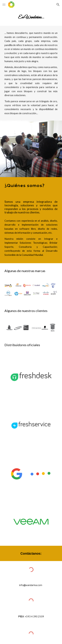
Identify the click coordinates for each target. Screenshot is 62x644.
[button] (4, 5)
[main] (31, 17)
